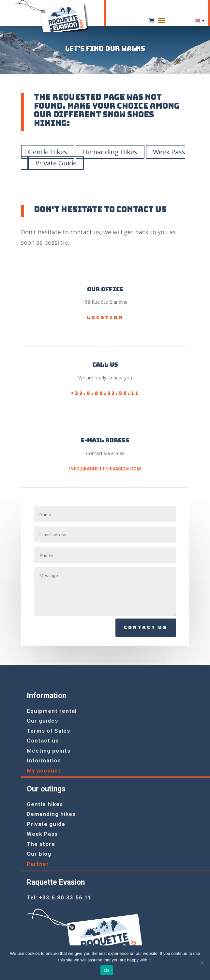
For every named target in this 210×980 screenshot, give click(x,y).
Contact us (146, 627)
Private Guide (56, 163)
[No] (202, 963)
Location (105, 317)
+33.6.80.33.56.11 (105, 393)
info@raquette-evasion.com (105, 469)
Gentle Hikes (48, 152)
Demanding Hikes (110, 152)
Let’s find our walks (105, 49)
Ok (106, 970)
